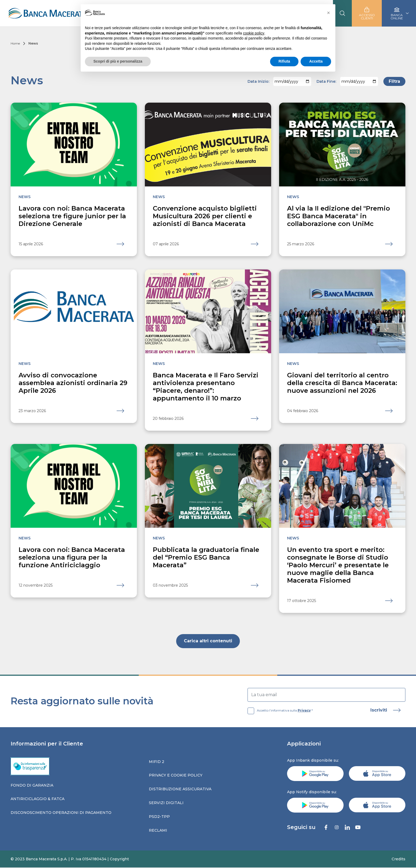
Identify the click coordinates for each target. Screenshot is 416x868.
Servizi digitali (166, 803)
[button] (328, 13)
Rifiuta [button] (284, 61)
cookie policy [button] (254, 33)
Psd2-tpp (159, 817)
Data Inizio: (258, 81)
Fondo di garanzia (32, 786)
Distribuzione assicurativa (180, 789)
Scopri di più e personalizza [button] (118, 61)
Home (15, 43)
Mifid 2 (157, 762)
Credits (398, 859)
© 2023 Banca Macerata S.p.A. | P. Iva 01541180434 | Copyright (70, 859)
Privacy (304, 711)
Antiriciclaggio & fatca (38, 799)
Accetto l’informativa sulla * (280, 711)
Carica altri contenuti (208, 641)
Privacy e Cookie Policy (176, 775)
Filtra (394, 81)
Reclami (158, 831)
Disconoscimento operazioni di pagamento (61, 813)
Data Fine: (326, 81)
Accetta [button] (316, 61)
